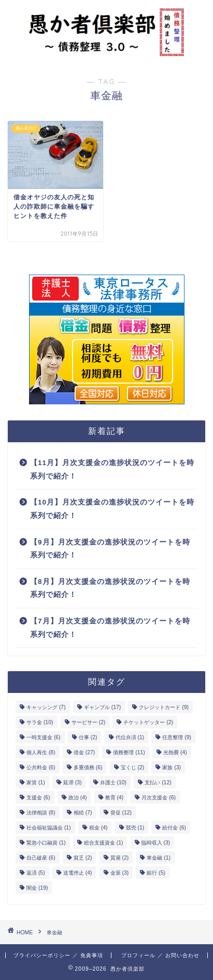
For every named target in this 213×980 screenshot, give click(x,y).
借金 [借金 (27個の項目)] (84, 752)
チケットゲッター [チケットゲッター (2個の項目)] (148, 722)
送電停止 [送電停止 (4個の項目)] (78, 873)
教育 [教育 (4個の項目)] (115, 798)
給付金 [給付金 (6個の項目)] (174, 828)
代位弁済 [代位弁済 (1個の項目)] (130, 737)
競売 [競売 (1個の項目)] (135, 828)
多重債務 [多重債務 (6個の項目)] (88, 767)
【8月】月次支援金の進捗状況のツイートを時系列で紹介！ (110, 588)
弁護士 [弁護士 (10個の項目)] (113, 782)
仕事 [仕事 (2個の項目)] (88, 737)
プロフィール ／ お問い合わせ (160, 955)
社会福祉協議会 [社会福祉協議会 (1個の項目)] (49, 828)
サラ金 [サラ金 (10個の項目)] (40, 722)
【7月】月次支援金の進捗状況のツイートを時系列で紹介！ (110, 628)
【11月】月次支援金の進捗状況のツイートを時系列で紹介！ (112, 469)
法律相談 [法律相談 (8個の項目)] (41, 813)
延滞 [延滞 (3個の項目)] (73, 782)
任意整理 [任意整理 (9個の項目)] (177, 737)
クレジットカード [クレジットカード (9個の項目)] (164, 707)
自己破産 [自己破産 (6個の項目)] (41, 858)
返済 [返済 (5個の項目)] (36, 873)
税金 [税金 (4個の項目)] (98, 828)
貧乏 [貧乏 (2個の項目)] (83, 858)
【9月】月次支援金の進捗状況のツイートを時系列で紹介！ (110, 549)
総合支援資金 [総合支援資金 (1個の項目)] (104, 843)
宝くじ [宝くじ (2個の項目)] (133, 767)
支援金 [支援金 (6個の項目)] (38, 798)
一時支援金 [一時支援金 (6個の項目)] (44, 737)
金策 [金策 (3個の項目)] (120, 873)
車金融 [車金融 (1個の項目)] (159, 858)
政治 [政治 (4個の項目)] (78, 798)
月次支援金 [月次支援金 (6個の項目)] (159, 798)
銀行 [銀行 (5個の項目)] (156, 873)
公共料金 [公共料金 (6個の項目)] (41, 767)
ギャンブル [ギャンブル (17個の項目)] (102, 707)
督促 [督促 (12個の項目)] (121, 813)
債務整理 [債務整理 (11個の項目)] (129, 752)
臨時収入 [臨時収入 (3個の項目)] (156, 843)
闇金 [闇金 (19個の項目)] (37, 888)
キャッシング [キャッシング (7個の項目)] (46, 707)
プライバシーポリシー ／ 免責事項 (58, 955)
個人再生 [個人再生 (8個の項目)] (41, 752)
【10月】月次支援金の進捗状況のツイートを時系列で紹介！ (112, 509)
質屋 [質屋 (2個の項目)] (120, 858)
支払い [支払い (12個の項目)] (158, 782)
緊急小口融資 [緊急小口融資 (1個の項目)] (46, 843)
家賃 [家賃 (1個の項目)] (36, 782)
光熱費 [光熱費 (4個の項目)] (175, 752)
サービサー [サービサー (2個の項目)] (89, 722)
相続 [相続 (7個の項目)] (83, 813)
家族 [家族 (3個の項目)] (172, 767)
